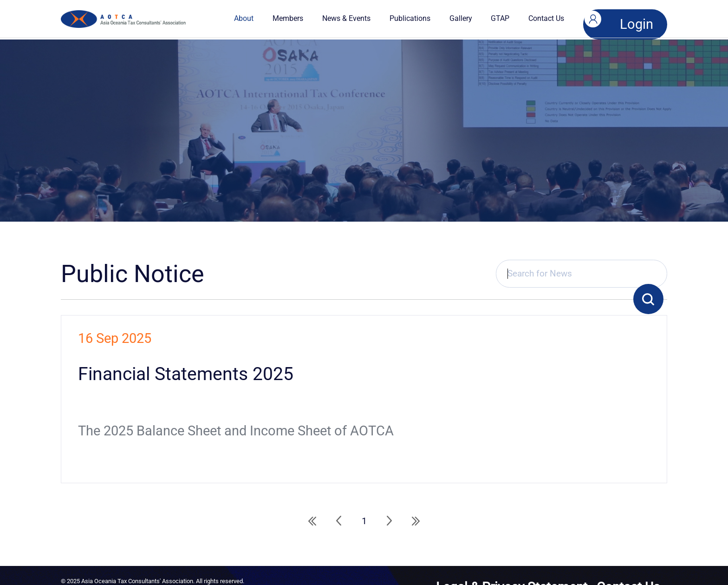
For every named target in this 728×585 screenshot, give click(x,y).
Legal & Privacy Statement (595, 564)
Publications (417, 19)
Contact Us (554, 19)
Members (295, 19)
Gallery (468, 19)
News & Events (354, 19)
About (252, 19)
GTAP (508, 19)
